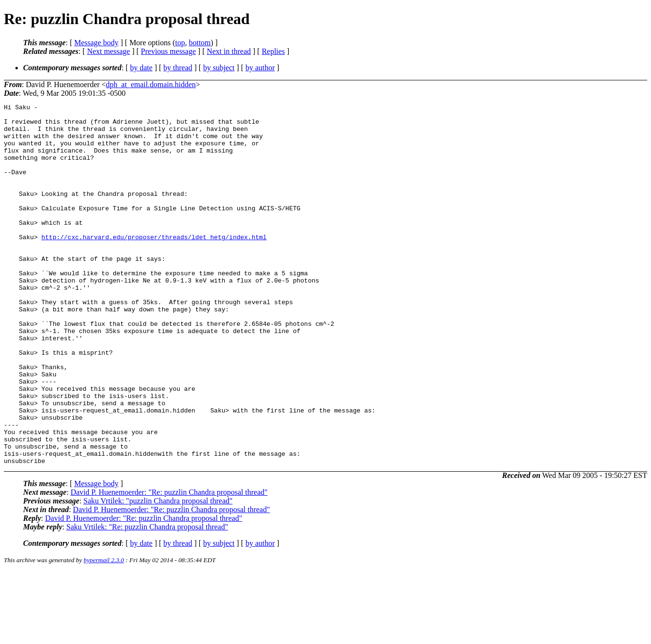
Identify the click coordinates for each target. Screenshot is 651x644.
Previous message (168, 51)
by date (141, 68)
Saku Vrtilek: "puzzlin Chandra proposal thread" (158, 573)
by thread (178, 68)
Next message (108, 51)
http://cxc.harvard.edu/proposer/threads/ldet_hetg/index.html (154, 264)
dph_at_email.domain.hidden (151, 84)
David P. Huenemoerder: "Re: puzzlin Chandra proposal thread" (169, 564)
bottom (199, 43)
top (180, 43)
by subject (219, 68)
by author (260, 68)
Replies (273, 51)
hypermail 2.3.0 (104, 632)
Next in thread (229, 51)
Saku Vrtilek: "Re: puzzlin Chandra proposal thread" (147, 599)
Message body (96, 43)
